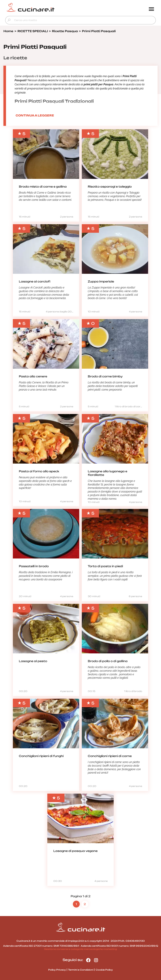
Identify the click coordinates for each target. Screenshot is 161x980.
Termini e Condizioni (81, 970)
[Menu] (151, 9)
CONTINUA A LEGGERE (35, 115)
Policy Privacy (57, 970)
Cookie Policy (104, 970)
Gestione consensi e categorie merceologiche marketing (80, 949)
